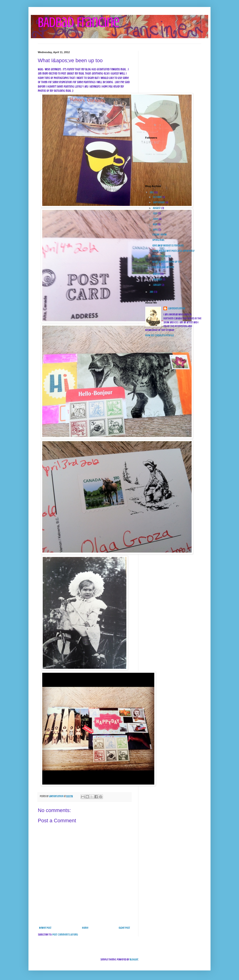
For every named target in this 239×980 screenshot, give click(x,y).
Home (85, 928)
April (156, 230)
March (156, 274)
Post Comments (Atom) (65, 935)
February (158, 280)
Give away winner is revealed (168, 246)
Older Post (124, 928)
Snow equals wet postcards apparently (173, 251)
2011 (152, 292)
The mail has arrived (163, 267)
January (157, 285)
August (157, 208)
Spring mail (158, 240)
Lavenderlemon (177, 308)
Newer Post (45, 928)
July (155, 213)
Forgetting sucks (162, 256)
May (155, 224)
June (156, 219)
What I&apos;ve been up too (167, 262)
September (159, 202)
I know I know (159, 235)
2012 (152, 192)
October (158, 197)
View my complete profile (159, 335)
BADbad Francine (79, 22)
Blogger (134, 960)
